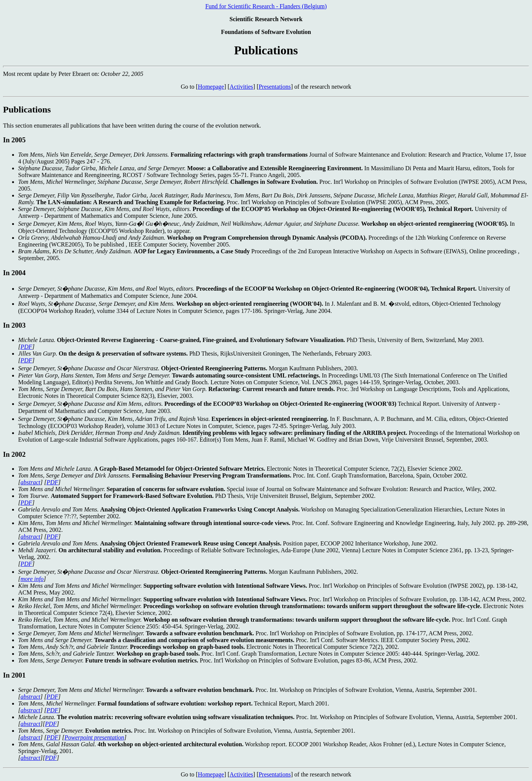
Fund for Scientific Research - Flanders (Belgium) (266, 6)
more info (32, 579)
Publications (27, 109)
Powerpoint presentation (94, 737)
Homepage (211, 87)
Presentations (275, 87)
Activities (241, 87)
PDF (26, 347)
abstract (30, 482)
